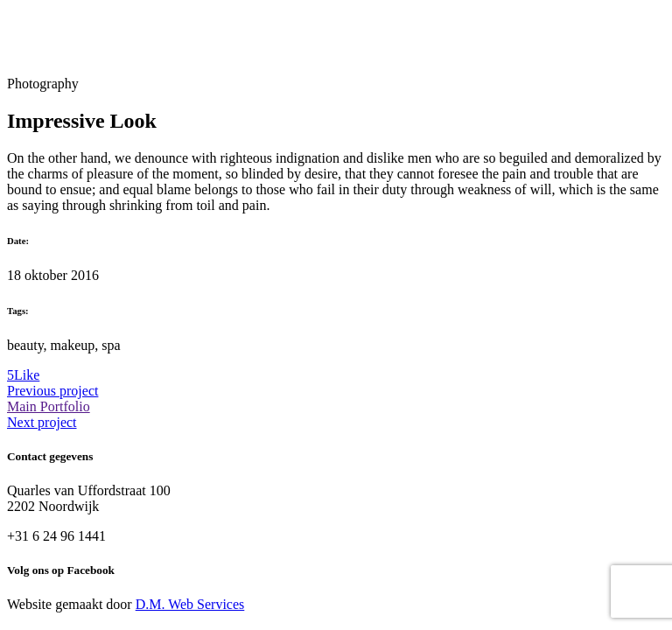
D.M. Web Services (190, 604)
